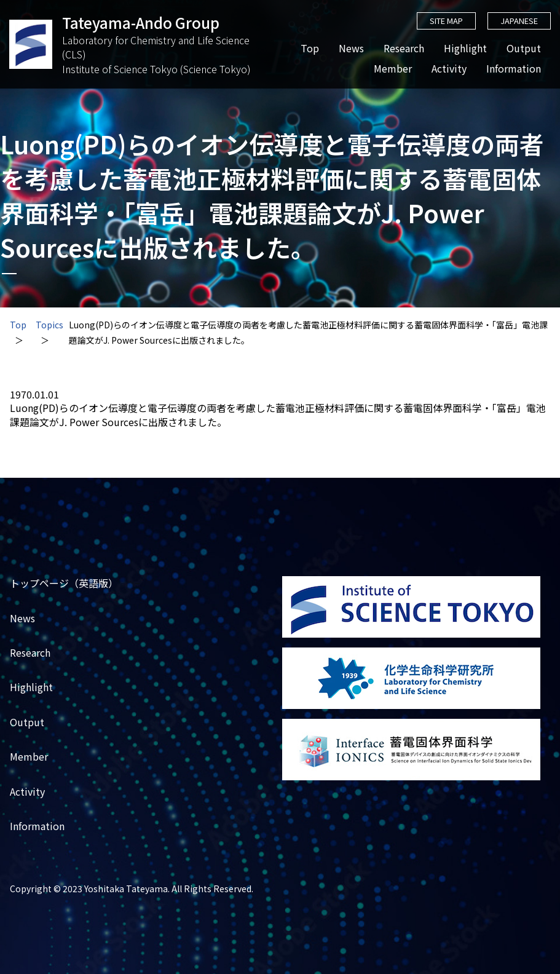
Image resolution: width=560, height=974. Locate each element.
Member (392, 69)
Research (403, 48)
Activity (448, 69)
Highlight (465, 48)
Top (309, 48)
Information (513, 69)
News (351, 48)
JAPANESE (519, 21)
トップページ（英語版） (64, 583)
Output (523, 48)
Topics (49, 325)
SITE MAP (445, 21)
